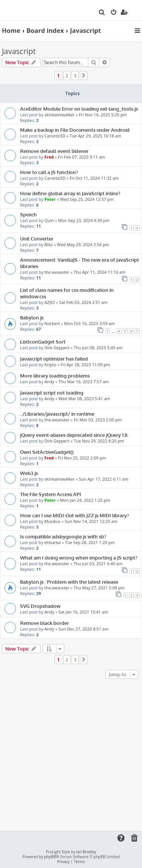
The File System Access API (51, 494)
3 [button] (75, 76)
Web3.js (29, 473)
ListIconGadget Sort (43, 341)
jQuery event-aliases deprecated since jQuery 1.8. (74, 435)
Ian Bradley (86, 852)
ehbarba (52, 542)
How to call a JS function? (49, 172)
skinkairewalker (59, 115)
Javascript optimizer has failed (54, 358)
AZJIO (50, 302)
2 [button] (67, 76)
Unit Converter (37, 238)
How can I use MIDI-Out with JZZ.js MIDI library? (75, 515)
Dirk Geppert (57, 348)
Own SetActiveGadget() (47, 452)
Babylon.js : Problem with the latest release (69, 582)
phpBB (50, 857)
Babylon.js (32, 317)
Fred (49, 157)
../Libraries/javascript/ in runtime (57, 414)
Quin (49, 220)
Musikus (52, 521)
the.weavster (57, 272)
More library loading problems (55, 375)
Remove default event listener (54, 151)
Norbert (52, 323)
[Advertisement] (71, 755)
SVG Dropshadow (40, 606)
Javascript (19, 51)
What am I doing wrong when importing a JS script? (79, 557)
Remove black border (44, 623)
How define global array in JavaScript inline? (70, 193)
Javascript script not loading (52, 392)
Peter (50, 199)
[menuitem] (102, 13)
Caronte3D (55, 136)
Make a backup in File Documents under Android (75, 130)
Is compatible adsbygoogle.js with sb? (63, 536)
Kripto (50, 365)
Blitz (48, 244)
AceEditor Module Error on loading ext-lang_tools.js (79, 109)
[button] (84, 76)
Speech (28, 214)
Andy (49, 382)
